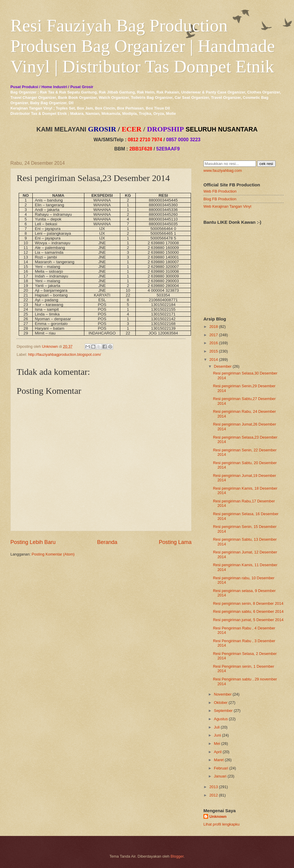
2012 (214, 795)
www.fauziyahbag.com (223, 170)
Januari (220, 776)
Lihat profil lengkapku (222, 824)
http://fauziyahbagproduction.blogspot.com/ (65, 354)
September (223, 711)
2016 (214, 343)
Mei (217, 744)
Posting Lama (175, 542)
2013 (214, 787)
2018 (214, 327)
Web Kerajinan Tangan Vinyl (227, 206)
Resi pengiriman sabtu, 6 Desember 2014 (248, 611)
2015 (214, 351)
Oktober (221, 703)
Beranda (107, 542)
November (223, 694)
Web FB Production (220, 191)
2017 (214, 335)
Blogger (177, 856)
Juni (217, 735)
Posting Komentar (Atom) (53, 554)
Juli (217, 727)
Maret (219, 760)
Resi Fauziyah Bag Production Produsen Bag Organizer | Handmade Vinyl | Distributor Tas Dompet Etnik (143, 46)
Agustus (221, 719)
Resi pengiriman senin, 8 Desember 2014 (248, 603)
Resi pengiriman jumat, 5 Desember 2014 (248, 620)
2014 (214, 360)
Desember (223, 366)
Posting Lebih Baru (33, 542)
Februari (221, 768)
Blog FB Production (220, 199)
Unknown (218, 817)
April (218, 752)
